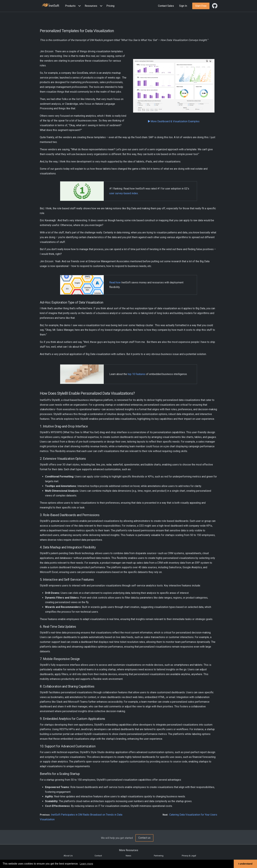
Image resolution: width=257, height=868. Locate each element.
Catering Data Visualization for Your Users (193, 815)
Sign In (183, 6)
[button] (74, 6)
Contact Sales (166, 6)
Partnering (159, 856)
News (128, 856)
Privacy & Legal (189, 856)
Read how (115, 282)
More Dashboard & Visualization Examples (174, 121)
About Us (68, 856)
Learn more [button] (86, 864)
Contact (98, 856)
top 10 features (137, 374)
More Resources (129, 850)
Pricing (110, 6)
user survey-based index (124, 193)
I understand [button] (245, 864)
